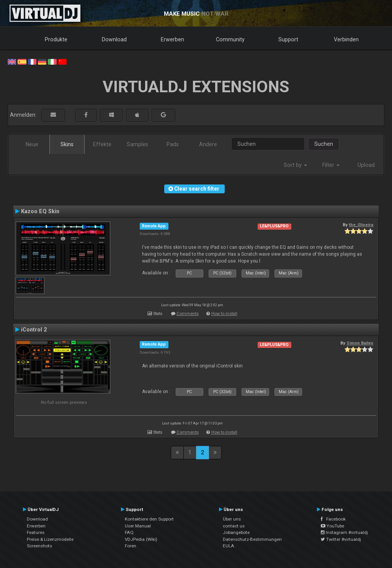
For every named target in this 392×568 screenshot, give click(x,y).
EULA (229, 546)
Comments (188, 314)
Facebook (333, 519)
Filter (331, 165)
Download (114, 39)
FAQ (129, 532)
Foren (131, 546)
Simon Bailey (360, 343)
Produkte (56, 39)
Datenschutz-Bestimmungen (252, 539)
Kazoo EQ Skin (40, 211)
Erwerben (172, 39)
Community (230, 39)
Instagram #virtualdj (344, 532)
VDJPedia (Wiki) (141, 539)
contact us (234, 526)
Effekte (102, 144)
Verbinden (346, 39)
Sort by (295, 165)
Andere (208, 144)
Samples (137, 144)
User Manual (138, 526)
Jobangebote (236, 532)
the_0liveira (361, 225)
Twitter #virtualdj (341, 539)
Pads (173, 144)
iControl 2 (34, 330)
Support (288, 39)
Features (36, 532)
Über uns (232, 519)
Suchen (324, 144)
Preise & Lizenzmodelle (50, 539)
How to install (224, 314)
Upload (366, 165)
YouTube (332, 526)
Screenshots (39, 546)
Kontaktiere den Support (149, 519)
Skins (67, 144)
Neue (32, 144)
